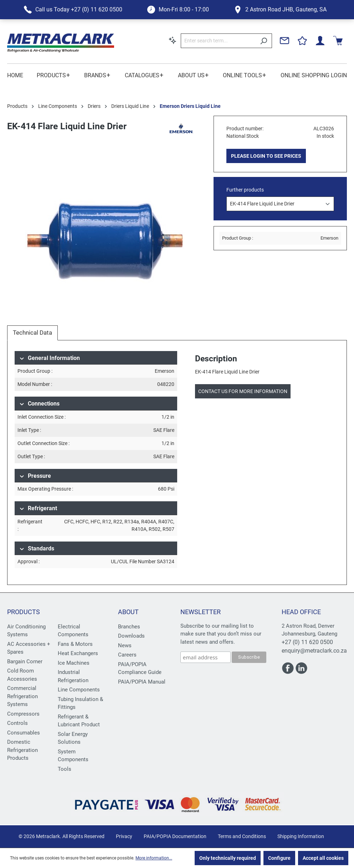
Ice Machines (74, 663)
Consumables (24, 733)
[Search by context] (173, 40)
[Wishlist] (302, 41)
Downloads (131, 636)
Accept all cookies (323, 858)
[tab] (32, 333)
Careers (127, 655)
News (125, 645)
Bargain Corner (25, 662)
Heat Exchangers (78, 653)
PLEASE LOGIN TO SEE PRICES (266, 156)
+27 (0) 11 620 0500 (307, 642)
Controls (17, 723)
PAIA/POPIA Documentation (175, 836)
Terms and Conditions (242, 836)
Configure (279, 858)
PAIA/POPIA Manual (142, 682)
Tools (65, 769)
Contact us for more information (243, 391)
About (128, 612)
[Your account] (320, 41)
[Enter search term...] (218, 41)
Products (24, 612)
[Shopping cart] (338, 41)
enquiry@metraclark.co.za (314, 651)
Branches (129, 627)
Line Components (79, 690)
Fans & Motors (75, 644)
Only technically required (228, 858)
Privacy (124, 836)
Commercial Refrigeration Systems (22, 696)
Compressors (23, 714)
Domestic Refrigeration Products (22, 750)
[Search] (264, 41)
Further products (245, 190)
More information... (154, 858)
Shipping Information (301, 836)
